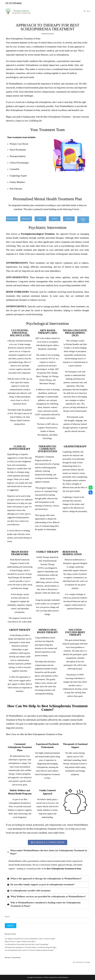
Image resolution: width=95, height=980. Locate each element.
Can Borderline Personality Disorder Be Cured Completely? (27, 944)
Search (7, 916)
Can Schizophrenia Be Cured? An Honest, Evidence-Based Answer (29, 950)
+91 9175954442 (13, 3)
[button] (12, 219)
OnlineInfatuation (63, 977)
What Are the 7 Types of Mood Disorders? (20, 941)
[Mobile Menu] (87, 11)
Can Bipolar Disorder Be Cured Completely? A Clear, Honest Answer (30, 939)
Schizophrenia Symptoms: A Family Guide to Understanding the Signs (31, 947)
